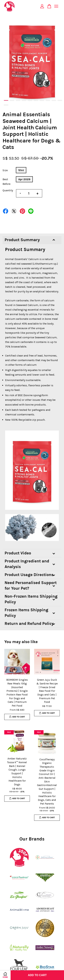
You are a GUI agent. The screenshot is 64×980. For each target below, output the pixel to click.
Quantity (8, 190)
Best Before (6, 182)
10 (60, 100)
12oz (21, 170)
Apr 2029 (24, 179)
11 (6, 105)
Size (5, 170)
